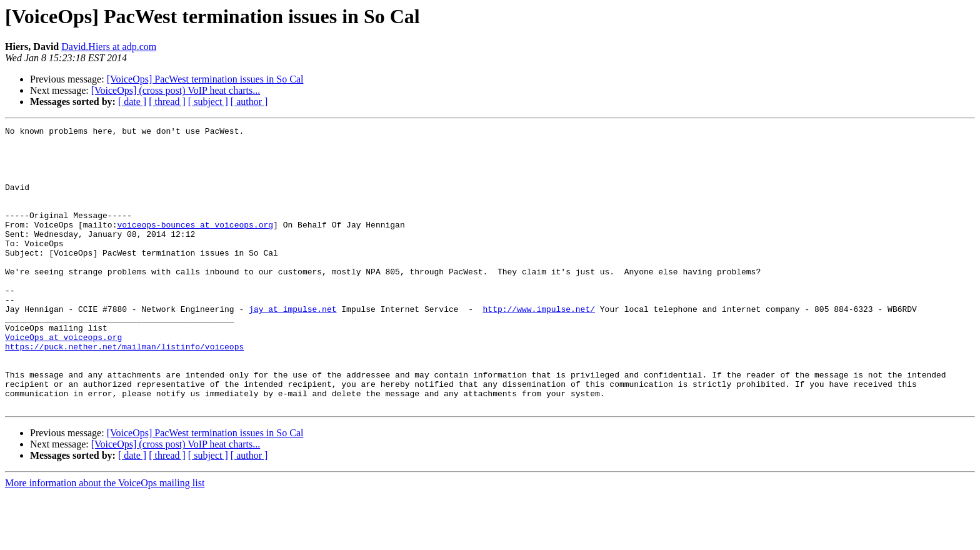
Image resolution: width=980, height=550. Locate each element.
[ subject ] (208, 102)
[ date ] (132, 102)
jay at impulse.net (292, 346)
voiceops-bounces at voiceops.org (195, 245)
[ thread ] (167, 102)
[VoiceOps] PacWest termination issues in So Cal (205, 79)
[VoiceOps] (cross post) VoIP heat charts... (176, 90)
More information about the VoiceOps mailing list (105, 539)
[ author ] (249, 102)
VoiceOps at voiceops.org (63, 380)
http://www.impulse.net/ (538, 346)
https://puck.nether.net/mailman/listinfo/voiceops (124, 391)
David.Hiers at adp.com (109, 47)
